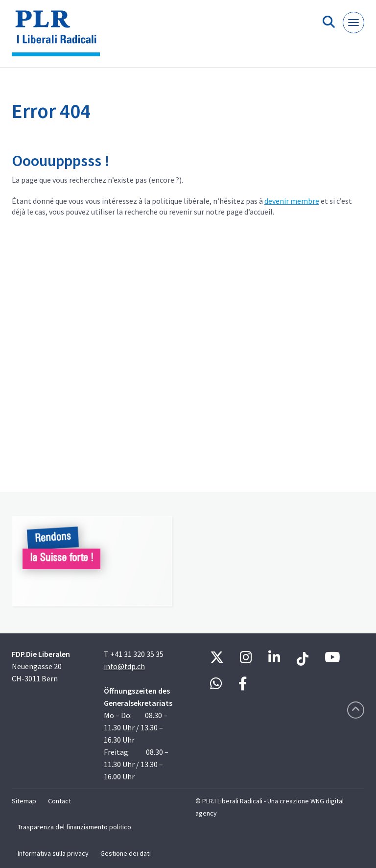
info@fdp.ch (124, 666)
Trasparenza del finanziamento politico (74, 827)
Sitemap (24, 801)
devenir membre (292, 201)
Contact (59, 801)
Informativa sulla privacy (53, 853)
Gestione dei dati (126, 853)
